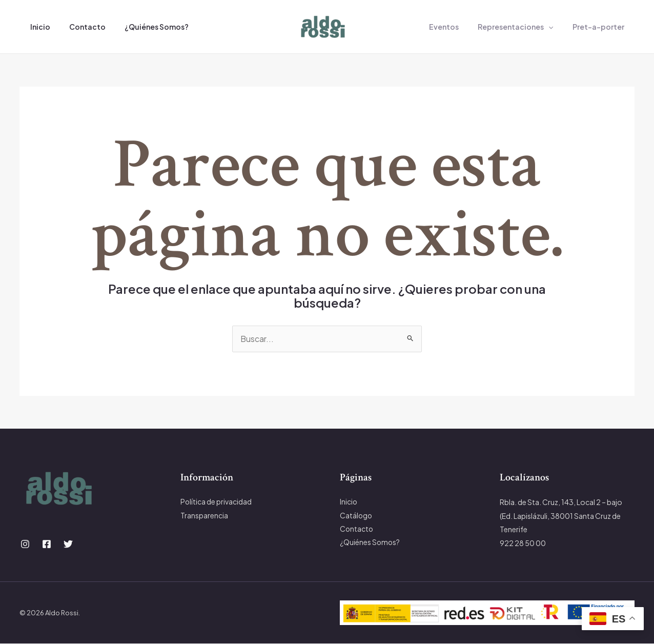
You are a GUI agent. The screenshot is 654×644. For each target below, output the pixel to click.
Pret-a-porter (600, 27)
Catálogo (356, 516)
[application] (556, 27)
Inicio (38, 27)
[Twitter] (68, 545)
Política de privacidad (216, 502)
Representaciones (523, 27)
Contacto (80, 27)
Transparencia (204, 516)
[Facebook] (47, 545)
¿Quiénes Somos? (145, 27)
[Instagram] (25, 545)
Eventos (456, 27)
